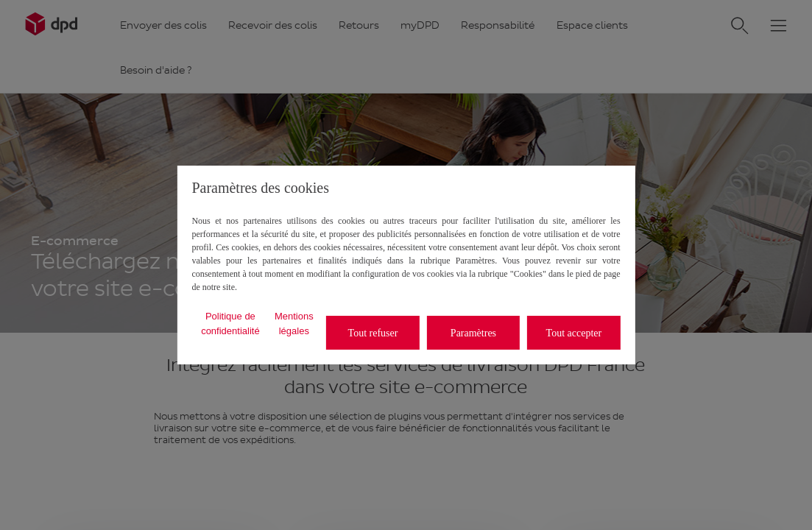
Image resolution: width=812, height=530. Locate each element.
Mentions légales (294, 324)
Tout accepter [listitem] (574, 333)
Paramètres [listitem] (473, 333)
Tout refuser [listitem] (373, 333)
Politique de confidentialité (230, 324)
